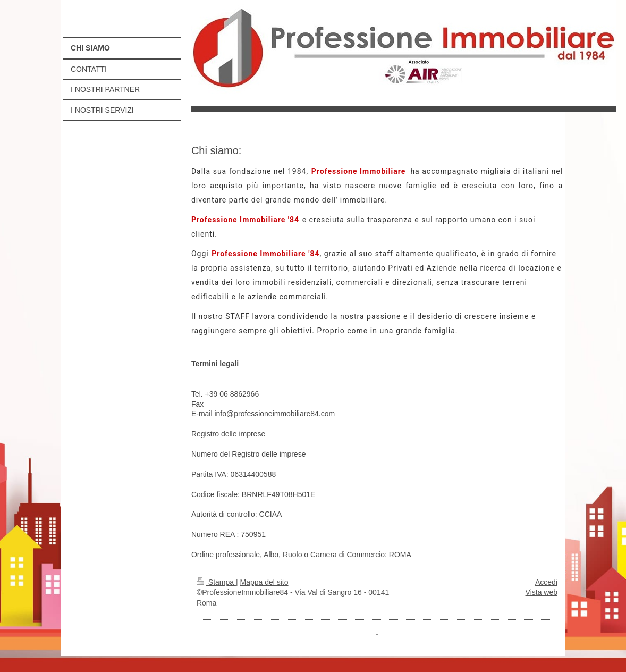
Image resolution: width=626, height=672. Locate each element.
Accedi (546, 582)
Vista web (542, 592)
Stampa (216, 582)
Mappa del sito (264, 582)
